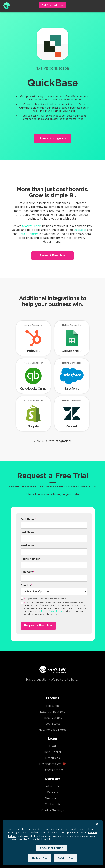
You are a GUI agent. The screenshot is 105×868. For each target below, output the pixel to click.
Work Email (28, 545)
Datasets (80, 230)
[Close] (97, 824)
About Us (52, 786)
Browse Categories (52, 138)
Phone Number (30, 559)
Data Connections (52, 712)
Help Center (53, 752)
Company (27, 572)
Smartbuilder (31, 226)
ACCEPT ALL (66, 858)
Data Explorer (28, 234)
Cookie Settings (53, 810)
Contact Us (52, 804)
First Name (28, 519)
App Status (52, 724)
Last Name (28, 532)
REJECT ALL (40, 858)
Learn (52, 738)
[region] (53, 843)
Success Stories (53, 770)
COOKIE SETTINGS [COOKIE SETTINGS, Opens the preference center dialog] (52, 848)
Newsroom (53, 798)
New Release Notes (52, 730)
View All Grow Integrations (53, 441)
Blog (52, 746)
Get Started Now (52, 5)
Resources (52, 758)
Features (52, 706)
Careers (52, 792)
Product (52, 698)
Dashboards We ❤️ (53, 764)
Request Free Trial (52, 256)
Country (26, 585)
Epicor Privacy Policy (52, 611)
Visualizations (53, 718)
